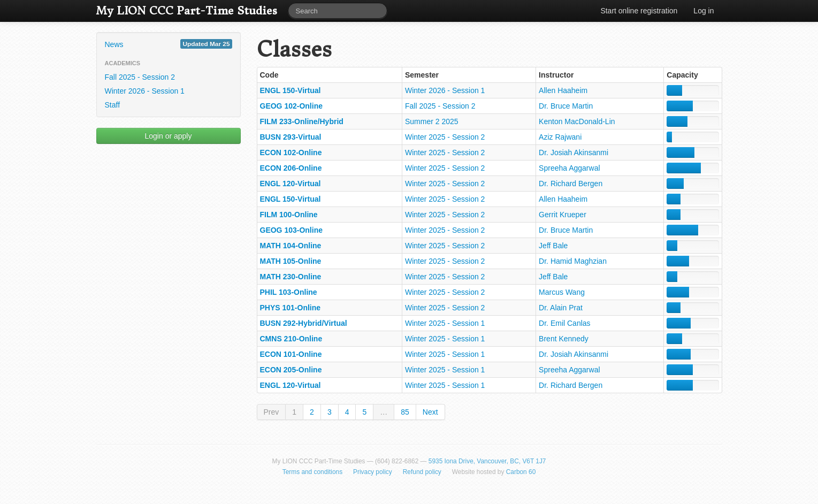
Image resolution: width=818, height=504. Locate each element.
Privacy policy (373, 472)
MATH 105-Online (291, 261)
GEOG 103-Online (291, 230)
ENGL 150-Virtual (290, 90)
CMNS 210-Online (291, 339)
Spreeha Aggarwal (569, 168)
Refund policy (422, 472)
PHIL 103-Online (289, 292)
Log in (704, 11)
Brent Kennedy (564, 339)
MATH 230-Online (291, 277)
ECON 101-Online (291, 354)
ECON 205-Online (291, 370)
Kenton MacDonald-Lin (577, 121)
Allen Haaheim (563, 90)
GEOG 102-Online (291, 106)
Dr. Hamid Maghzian (573, 261)
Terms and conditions (312, 472)
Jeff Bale (553, 246)
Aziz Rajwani (560, 137)
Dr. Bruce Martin (566, 106)
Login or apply (169, 136)
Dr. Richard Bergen (571, 184)
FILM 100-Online (289, 215)
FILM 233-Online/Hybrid (302, 121)
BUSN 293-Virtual (291, 137)
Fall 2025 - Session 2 (140, 77)
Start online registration (639, 11)
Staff (113, 105)
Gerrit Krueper (563, 215)
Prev (272, 412)
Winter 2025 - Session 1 (445, 323)
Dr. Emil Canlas (564, 323)
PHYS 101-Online (290, 308)
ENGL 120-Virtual (290, 184)
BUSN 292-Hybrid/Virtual (304, 323)
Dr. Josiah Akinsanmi (574, 152)
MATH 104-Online (291, 246)
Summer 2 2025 (432, 121)
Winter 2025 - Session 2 (445, 137)
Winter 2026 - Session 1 (145, 91)
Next (430, 412)
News (169, 44)
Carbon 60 (521, 472)
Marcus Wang (562, 292)
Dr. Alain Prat (561, 308)
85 (405, 412)
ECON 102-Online (291, 152)
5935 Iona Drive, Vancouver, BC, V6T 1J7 (487, 461)
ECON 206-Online (291, 168)
